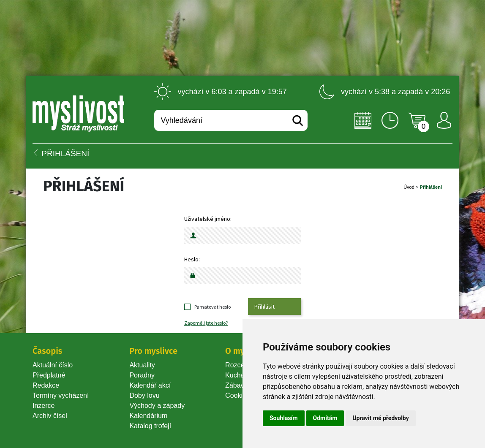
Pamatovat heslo (213, 307)
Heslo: (192, 259)
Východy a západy (157, 406)
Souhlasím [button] (284, 418)
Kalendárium (148, 416)
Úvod (409, 187)
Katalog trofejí (150, 426)
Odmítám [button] (325, 418)
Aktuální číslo (53, 365)
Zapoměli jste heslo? (206, 323)
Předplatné (49, 375)
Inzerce (44, 406)
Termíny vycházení (61, 395)
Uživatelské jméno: (208, 219)
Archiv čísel (50, 416)
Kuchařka (240, 375)
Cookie (237, 395)
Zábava (236, 385)
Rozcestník (242, 365)
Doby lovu (144, 395)
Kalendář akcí (150, 385)
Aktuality (142, 365)
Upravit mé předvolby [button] (380, 418)
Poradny (142, 375)
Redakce (46, 385)
